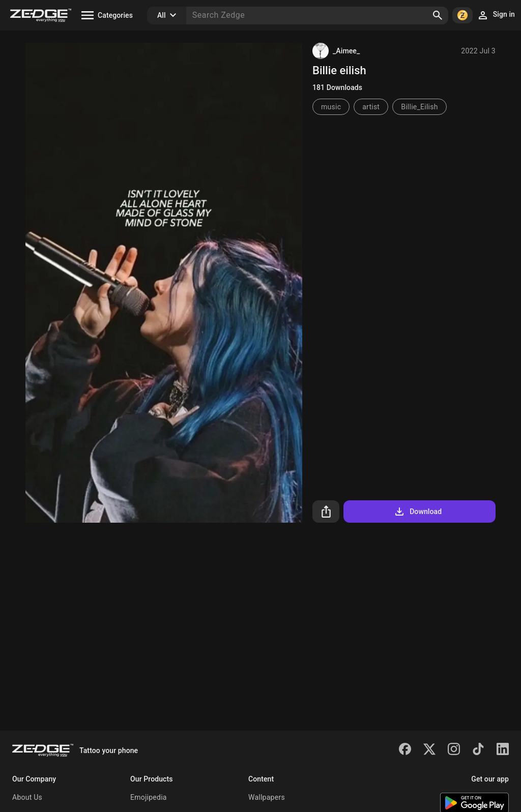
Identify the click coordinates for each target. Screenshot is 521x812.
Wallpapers (267, 797)
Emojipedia (149, 797)
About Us (27, 797)
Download (417, 512)
